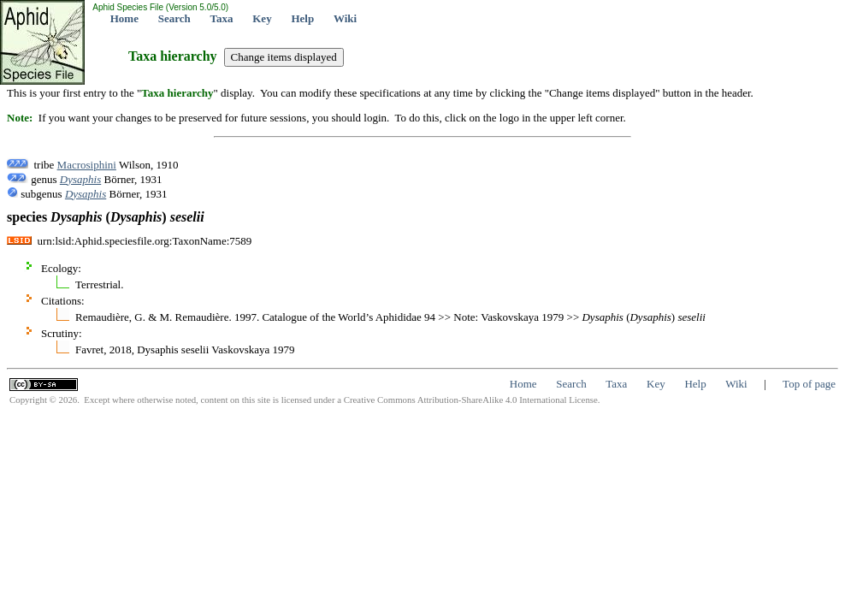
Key (262, 18)
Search (174, 18)
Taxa (222, 18)
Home (124, 18)
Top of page (809, 384)
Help (302, 18)
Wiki (345, 18)
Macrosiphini (87, 165)
